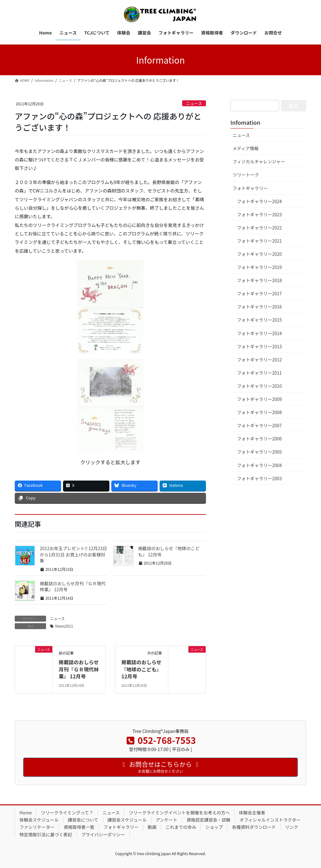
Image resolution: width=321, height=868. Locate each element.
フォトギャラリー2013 (259, 346)
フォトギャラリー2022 (259, 228)
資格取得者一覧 (79, 827)
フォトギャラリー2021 (259, 241)
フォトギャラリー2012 (259, 360)
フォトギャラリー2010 (259, 386)
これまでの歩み (181, 827)
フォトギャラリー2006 (259, 439)
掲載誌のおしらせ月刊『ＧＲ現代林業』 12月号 (73, 587)
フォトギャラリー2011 (259, 373)
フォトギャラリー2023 (259, 214)
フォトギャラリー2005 (259, 452)
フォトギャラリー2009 (259, 399)
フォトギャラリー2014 (259, 333)
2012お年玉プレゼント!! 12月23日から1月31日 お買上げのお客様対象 (73, 554)
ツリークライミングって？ (67, 813)
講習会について (83, 820)
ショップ (214, 827)
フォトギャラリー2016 (259, 307)
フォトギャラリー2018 (259, 280)
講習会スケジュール (127, 820)
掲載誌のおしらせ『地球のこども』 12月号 (169, 551)
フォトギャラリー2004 (259, 465)
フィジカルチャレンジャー (259, 161)
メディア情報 (246, 148)
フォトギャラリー (250, 188)
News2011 (64, 626)
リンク (292, 827)
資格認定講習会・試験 (208, 820)
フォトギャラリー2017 (259, 293)
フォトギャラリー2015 (259, 320)
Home (26, 813)
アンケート (167, 820)
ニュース (194, 103)
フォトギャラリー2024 (259, 201)
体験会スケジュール (39, 820)
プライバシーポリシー (103, 834)
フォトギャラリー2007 (259, 425)
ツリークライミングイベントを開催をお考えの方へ (179, 813)
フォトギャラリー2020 (259, 254)
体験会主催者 (252, 813)
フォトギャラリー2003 (259, 478)
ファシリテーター (37, 827)
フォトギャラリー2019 (259, 267)
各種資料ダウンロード (254, 827)
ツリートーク (246, 175)
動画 (152, 827)
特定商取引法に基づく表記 (46, 834)
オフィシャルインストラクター (270, 820)
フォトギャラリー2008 (259, 412)
